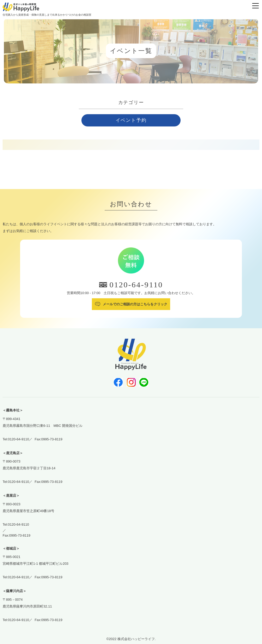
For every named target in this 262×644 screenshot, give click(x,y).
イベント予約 (131, 120)
